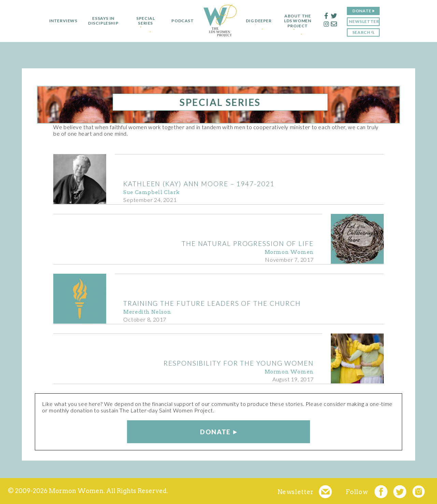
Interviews (60, 21)
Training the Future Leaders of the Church (212, 303)
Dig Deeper (259, 21)
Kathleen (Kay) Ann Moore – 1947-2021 (199, 184)
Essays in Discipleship (100, 21)
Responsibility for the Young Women (239, 363)
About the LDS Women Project (301, 21)
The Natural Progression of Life (248, 243)
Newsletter (367, 21)
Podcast (179, 21)
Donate (365, 11)
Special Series (142, 21)
